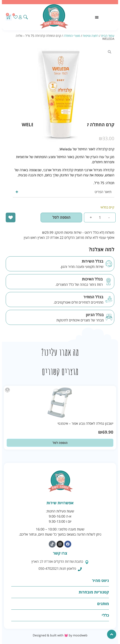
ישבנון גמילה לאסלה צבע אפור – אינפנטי (85, 423)
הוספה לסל (61, 217)
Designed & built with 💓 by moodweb (60, 635)
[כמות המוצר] (100, 217)
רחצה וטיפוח (91, 36)
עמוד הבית (108, 36)
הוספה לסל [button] (60, 443)
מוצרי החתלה (72, 36)
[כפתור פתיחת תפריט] (97, 17)
